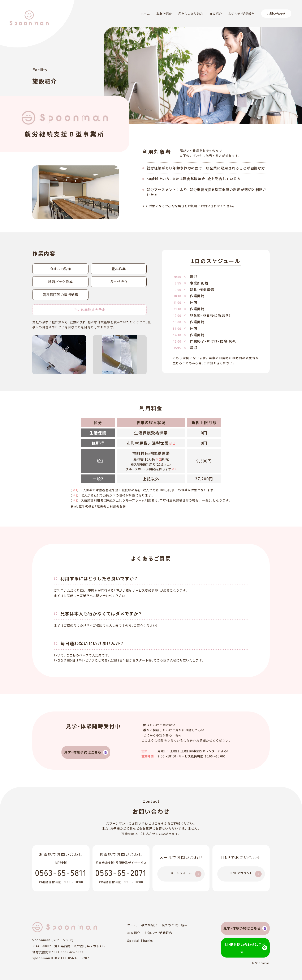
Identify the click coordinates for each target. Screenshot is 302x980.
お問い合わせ (276, 14)
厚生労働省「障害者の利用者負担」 (103, 506)
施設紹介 (216, 14)
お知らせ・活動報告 (241, 14)
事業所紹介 (164, 14)
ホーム (145, 14)
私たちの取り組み (191, 14)
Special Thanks (132, 940)
